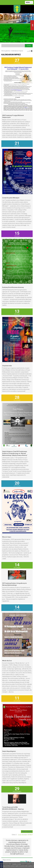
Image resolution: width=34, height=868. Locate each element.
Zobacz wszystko (27, 831)
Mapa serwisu (7, 860)
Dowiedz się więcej (17, 864)
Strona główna (6, 51)
